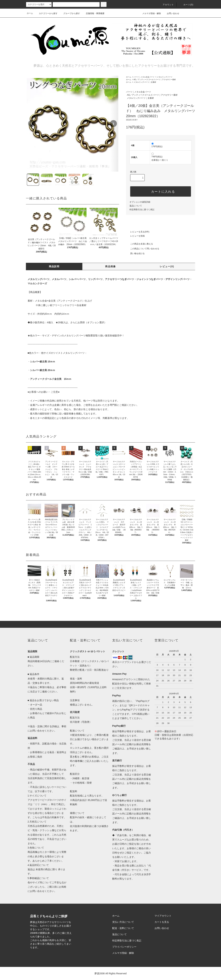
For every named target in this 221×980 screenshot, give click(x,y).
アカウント (166, 5)
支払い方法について (123, 922)
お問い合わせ (171, 13)
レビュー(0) (167, 266)
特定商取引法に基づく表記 (142, 210)
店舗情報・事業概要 (93, 13)
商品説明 (54, 266)
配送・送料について (123, 928)
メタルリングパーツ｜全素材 (145, 82)
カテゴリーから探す (46, 13)
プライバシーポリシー (124, 947)
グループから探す (70, 13)
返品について (136, 206)
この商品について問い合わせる (143, 249)
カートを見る (162, 922)
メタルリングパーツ (165, 77)
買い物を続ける (135, 253)
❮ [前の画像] (32, 124)
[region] (72, 124)
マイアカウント (163, 916)
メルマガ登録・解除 (150, 13)
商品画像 (110, 266)
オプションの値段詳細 (140, 202)
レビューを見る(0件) (138, 232)
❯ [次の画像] (113, 124)
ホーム (30, 13)
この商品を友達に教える (140, 244)
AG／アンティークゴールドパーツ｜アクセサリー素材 (155, 80)
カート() (186, 5)
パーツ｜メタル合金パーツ (144, 77)
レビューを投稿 (135, 236)
